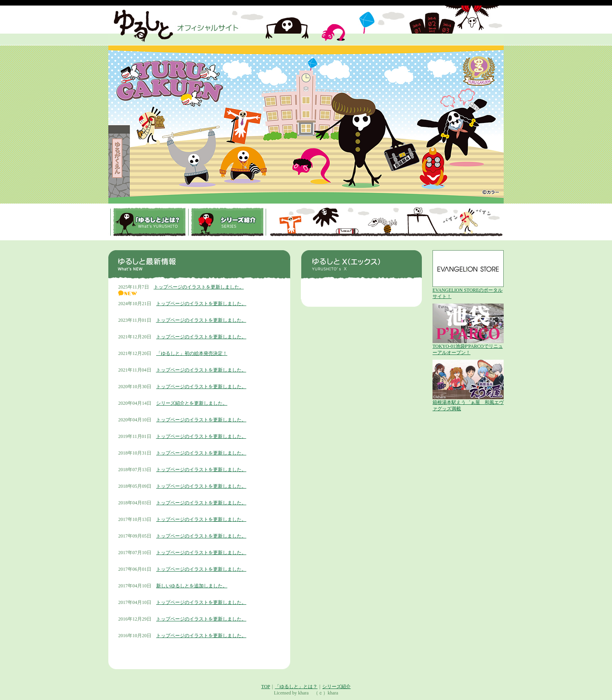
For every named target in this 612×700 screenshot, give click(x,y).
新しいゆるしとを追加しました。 (192, 586)
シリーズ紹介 (336, 687)
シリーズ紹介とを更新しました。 (192, 403)
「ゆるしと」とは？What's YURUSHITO (149, 222)
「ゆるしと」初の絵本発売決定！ (192, 353)
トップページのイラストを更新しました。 (199, 287)
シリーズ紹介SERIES (227, 222)
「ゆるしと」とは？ (296, 687)
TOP (266, 687)
